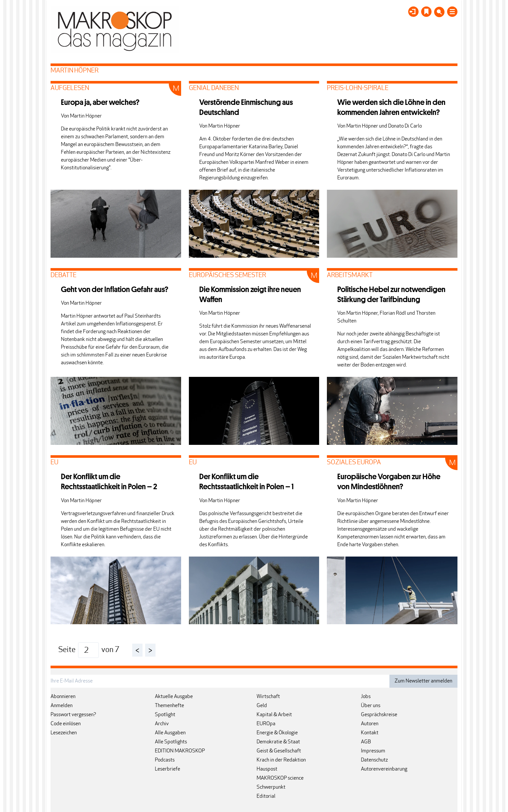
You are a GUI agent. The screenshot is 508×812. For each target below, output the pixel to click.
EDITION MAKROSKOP (180, 751)
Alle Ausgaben (170, 733)
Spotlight (165, 715)
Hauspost (267, 769)
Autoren (370, 724)
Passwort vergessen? (73, 715)
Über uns (371, 706)
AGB (366, 742)
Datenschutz (374, 760)
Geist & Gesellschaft (279, 751)
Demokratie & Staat (278, 742)
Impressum (373, 751)
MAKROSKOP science (280, 778)
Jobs (366, 697)
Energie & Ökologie (277, 733)
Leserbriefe (167, 769)
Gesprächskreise (379, 715)
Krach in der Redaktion (281, 760)
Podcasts (165, 760)
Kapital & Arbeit (274, 715)
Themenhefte (169, 706)
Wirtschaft (268, 697)
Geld (262, 706)
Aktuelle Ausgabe (174, 697)
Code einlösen (66, 724)
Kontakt (370, 733)
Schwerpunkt (271, 787)
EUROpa (266, 724)
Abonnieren (63, 697)
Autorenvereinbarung (384, 769)
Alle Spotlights (171, 742)
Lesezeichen (64, 733)
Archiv (162, 724)
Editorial (266, 796)
